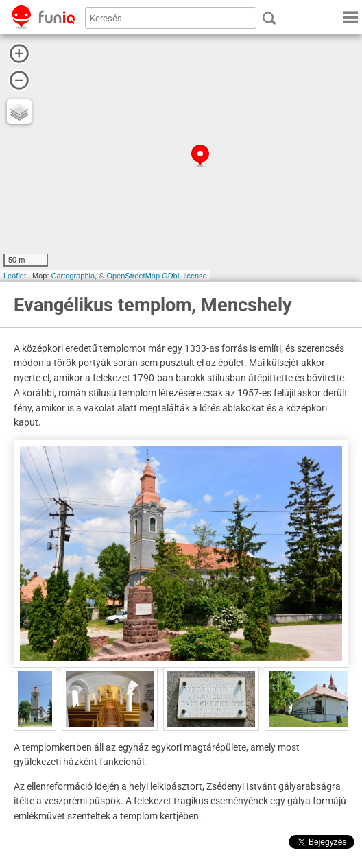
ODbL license (184, 276)
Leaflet (15, 276)
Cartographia (73, 276)
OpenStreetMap (133, 276)
